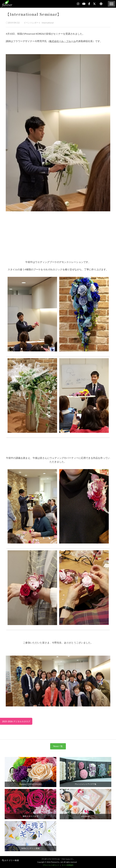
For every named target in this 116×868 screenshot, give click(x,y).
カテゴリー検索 (10, 860)
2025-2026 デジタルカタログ (16, 721)
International (47, 23)
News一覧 (58, 746)
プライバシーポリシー (51, 865)
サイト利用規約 (68, 865)
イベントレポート (32, 23)
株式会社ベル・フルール (63, 41)
